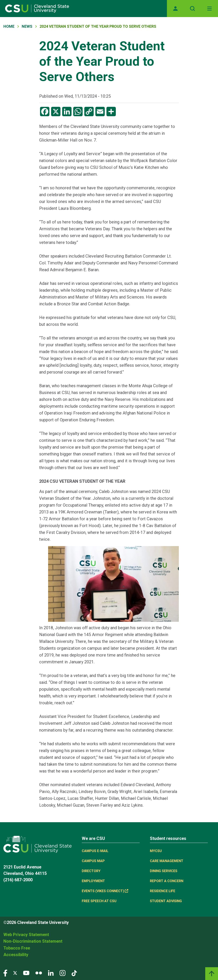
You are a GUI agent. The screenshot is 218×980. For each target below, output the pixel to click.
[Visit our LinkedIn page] (51, 973)
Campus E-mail (95, 851)
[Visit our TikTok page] (74, 973)
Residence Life (163, 891)
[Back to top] (212, 974)
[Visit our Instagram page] (63, 973)
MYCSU (156, 851)
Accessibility (16, 955)
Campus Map (93, 861)
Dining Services (164, 871)
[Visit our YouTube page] (26, 973)
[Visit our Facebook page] (5, 973)
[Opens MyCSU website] (175, 9)
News (27, 26)
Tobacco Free (17, 948)
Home (9, 26)
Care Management (167, 861)
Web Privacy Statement (26, 935)
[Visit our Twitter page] (15, 973)
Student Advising (166, 901)
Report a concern (167, 881)
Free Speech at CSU (99, 901)
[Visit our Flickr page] (39, 973)
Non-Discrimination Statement (33, 941)
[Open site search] (192, 9)
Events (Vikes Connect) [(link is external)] (105, 891)
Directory (91, 871)
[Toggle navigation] (209, 9)
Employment (93, 881)
